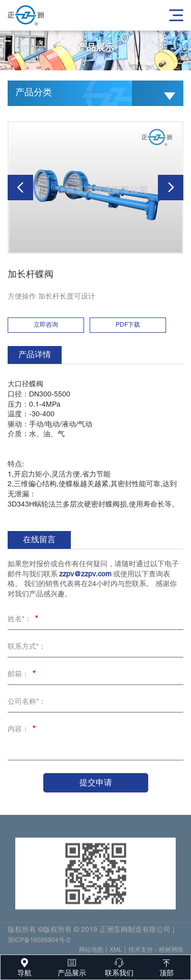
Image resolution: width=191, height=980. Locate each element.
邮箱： (23, 675)
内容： (23, 730)
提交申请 (96, 783)
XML (116, 953)
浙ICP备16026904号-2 (39, 943)
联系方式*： (27, 647)
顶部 (167, 966)
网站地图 (91, 953)
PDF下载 (128, 325)
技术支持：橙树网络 (156, 953)
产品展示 (72, 966)
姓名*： (25, 620)
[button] (20, 188)
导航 (24, 966)
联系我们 (119, 966)
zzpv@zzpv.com (85, 575)
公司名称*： (27, 702)
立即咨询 (46, 325)
